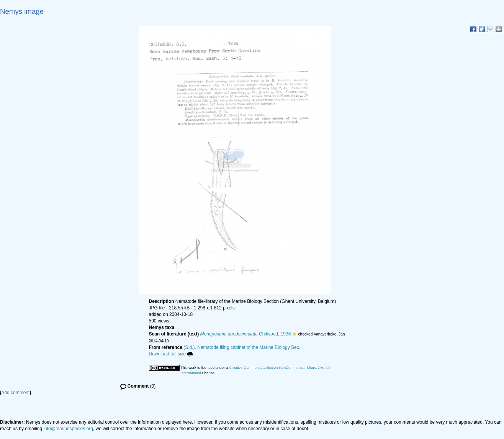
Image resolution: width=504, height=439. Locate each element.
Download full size (171, 354)
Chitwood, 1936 (246, 334)
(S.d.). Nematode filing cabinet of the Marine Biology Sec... (243, 347)
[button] (294, 334)
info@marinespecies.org (68, 429)
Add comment (15, 393)
